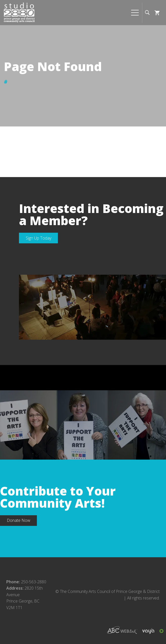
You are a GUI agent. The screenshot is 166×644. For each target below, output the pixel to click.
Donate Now (19, 520)
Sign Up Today (39, 238)
